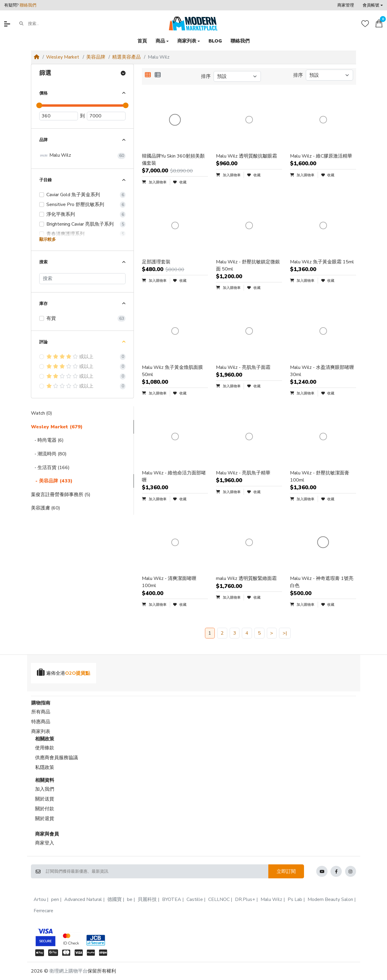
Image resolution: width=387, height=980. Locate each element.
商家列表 (41, 732)
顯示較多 (48, 239)
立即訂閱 (286, 872)
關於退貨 (45, 819)
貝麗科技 (147, 899)
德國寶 (115, 899)
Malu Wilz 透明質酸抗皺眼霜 (246, 156)
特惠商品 (41, 722)
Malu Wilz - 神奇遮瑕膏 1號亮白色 (322, 582)
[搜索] (82, 279)
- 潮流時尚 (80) (49, 454)
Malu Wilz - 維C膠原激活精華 (321, 156)
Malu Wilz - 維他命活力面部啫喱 (174, 476)
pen (55, 899)
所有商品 (41, 712)
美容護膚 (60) (46, 508)
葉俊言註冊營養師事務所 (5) (61, 495)
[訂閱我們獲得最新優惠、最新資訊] (157, 872)
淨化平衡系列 (61, 214)
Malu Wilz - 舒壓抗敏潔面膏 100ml (320, 476)
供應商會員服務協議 (57, 758)
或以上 (70, 357)
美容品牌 (96, 57)
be (130, 899)
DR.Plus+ (245, 899)
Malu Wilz (55, 155)
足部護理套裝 (156, 262)
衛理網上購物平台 (68, 971)
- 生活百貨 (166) (50, 468)
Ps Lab (295, 899)
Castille (195, 899)
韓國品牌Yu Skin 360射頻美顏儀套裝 (173, 160)
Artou (40, 899)
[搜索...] (51, 24)
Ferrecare (43, 911)
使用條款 (45, 748)
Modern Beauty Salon (330, 899)
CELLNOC (219, 899)
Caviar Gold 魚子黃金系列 (73, 195)
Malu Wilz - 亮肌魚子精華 (243, 473)
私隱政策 (45, 767)
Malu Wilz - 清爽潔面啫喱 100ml (169, 582)
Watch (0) (41, 413)
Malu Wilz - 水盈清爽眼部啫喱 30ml (322, 371)
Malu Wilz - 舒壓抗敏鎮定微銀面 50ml (248, 265)
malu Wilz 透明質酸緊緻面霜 (246, 578)
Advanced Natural (83, 899)
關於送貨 (45, 799)
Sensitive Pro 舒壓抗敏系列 (75, 205)
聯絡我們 (28, 5)
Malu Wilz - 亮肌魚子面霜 (243, 367)
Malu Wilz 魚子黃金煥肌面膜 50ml (172, 371)
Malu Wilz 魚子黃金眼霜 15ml (322, 262)
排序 (206, 76)
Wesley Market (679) (57, 427)
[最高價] (106, 116)
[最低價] (59, 116)
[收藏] (365, 24)
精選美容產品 (126, 57)
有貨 (51, 318)
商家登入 (45, 843)
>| (285, 633)
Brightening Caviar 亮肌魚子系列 (80, 224)
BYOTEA (172, 899)
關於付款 (45, 809)
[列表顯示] (158, 75)
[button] (373, 5)
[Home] (37, 57)
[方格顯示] (148, 75)
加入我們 (45, 789)
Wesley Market (63, 57)
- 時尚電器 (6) (47, 440)
